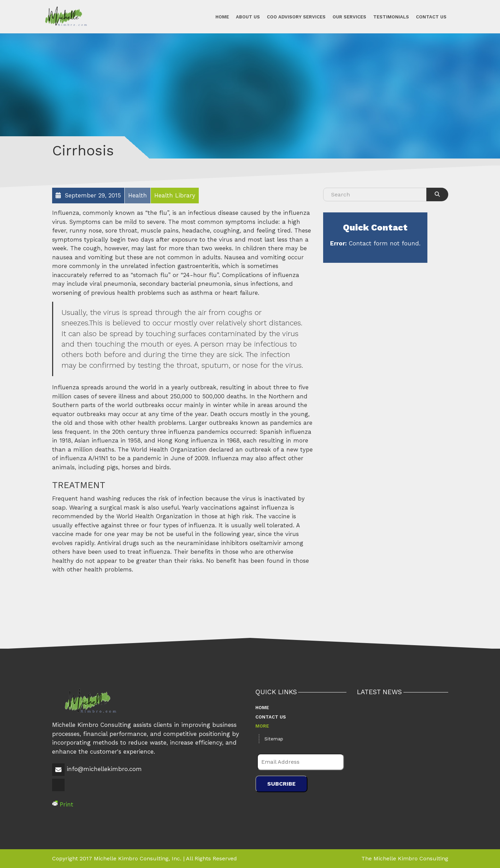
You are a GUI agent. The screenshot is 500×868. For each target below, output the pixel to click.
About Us (248, 17)
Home (222, 17)
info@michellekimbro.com (104, 769)
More (262, 726)
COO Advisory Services (296, 17)
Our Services (349, 17)
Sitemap (274, 739)
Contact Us (431, 17)
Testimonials (391, 17)
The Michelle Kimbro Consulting (405, 858)
